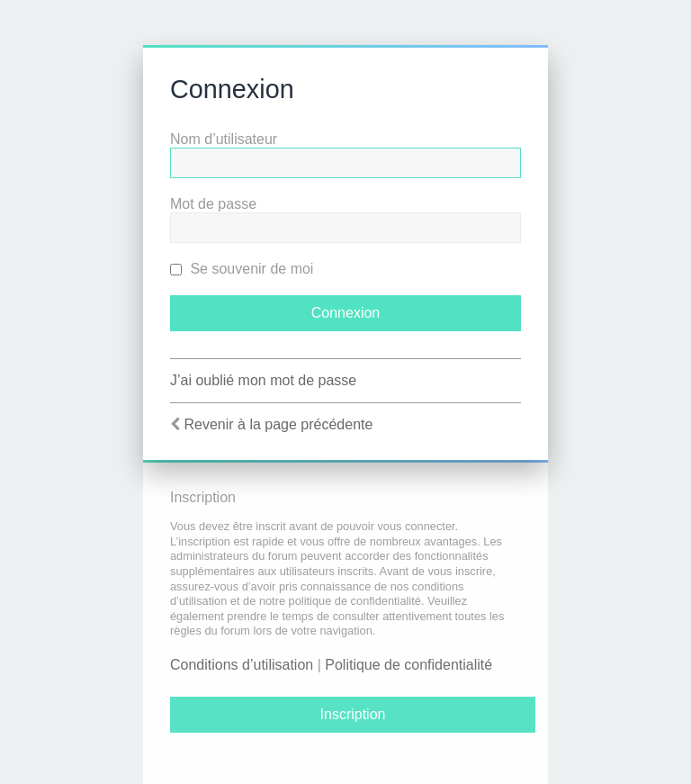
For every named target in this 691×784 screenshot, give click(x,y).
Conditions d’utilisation (242, 665)
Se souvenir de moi (242, 269)
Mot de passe (213, 204)
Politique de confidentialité (408, 665)
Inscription (353, 714)
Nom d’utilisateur (224, 139)
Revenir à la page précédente (278, 424)
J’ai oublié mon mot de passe (263, 380)
